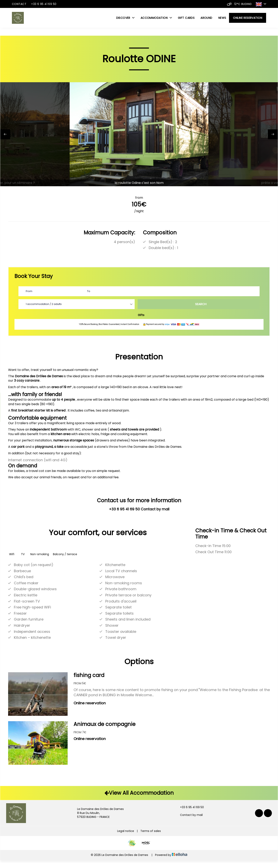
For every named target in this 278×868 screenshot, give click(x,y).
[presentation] (5, 134)
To (89, 291)
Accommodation (156, 18)
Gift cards (186, 18)
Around (206, 18)
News (222, 18)
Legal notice (126, 831)
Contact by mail (189, 815)
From (29, 291)
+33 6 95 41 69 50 (190, 807)
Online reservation (248, 18)
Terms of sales (151, 831)
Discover (125, 18)
